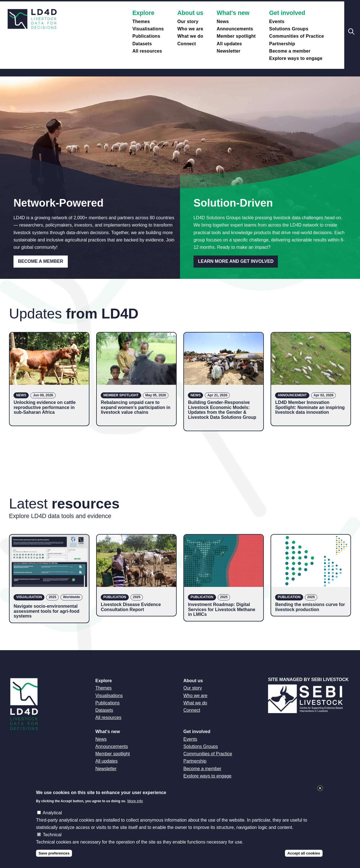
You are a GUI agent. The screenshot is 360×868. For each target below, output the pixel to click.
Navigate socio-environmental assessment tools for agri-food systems (46, 611)
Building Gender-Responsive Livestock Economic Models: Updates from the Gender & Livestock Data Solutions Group (222, 410)
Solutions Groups (289, 29)
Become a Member (41, 261)
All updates (229, 44)
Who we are (190, 29)
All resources (147, 51)
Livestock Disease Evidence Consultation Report (131, 607)
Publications (146, 36)
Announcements (235, 29)
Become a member (290, 51)
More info (135, 806)
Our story (188, 22)
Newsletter (229, 51)
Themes (141, 22)
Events (277, 22)
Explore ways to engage (296, 58)
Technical (52, 840)
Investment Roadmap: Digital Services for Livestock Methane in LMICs (221, 609)
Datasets (142, 44)
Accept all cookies (304, 858)
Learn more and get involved (236, 261)
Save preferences (54, 858)
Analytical (52, 818)
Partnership (282, 44)
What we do (190, 36)
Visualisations (148, 29)
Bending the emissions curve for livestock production (310, 607)
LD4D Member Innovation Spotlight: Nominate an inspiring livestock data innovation (310, 407)
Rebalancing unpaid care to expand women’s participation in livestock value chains (135, 407)
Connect (186, 44)
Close (320, 793)
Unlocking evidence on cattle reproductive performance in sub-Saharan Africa (45, 407)
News (223, 22)
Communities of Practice (297, 36)
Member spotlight (236, 36)
